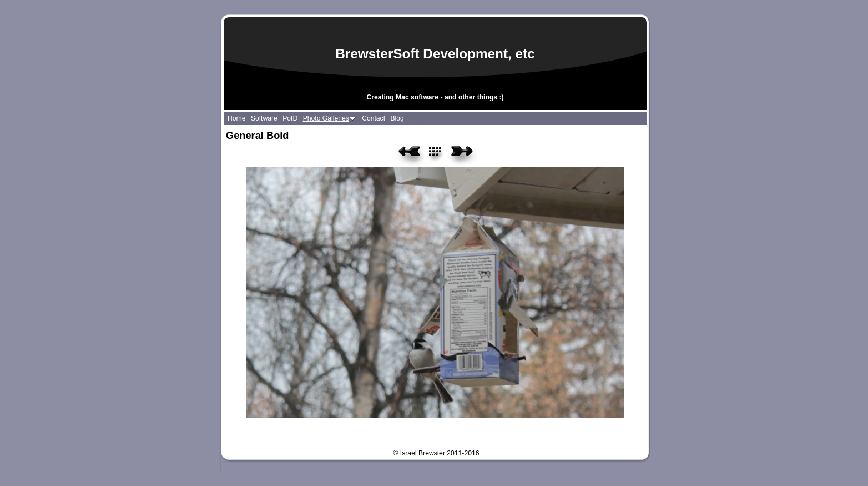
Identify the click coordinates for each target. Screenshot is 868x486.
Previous (409, 155)
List (441, 155)
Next (462, 155)
